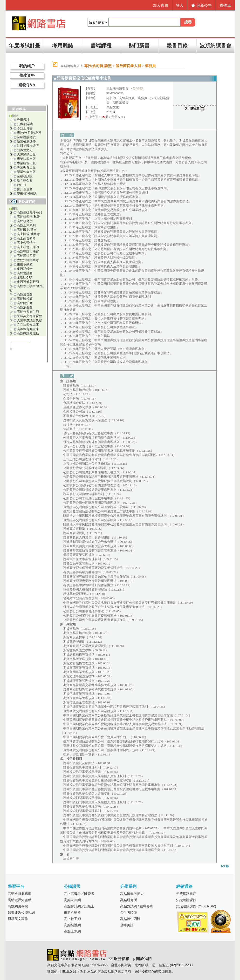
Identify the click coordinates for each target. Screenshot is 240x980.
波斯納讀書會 (216, 45)
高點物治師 (25, 303)
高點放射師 (25, 307)
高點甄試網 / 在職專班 (137, 906)
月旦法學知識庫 (28, 325)
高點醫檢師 (25, 299)
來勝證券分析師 (28, 282)
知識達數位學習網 (21, 912)
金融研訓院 (25, 176)
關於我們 (144, 959)
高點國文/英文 (27, 230)
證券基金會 (25, 180)
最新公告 (201, 5)
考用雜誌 (63, 45)
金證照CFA (25, 277)
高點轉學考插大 (132, 894)
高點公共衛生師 (28, 312)
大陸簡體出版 (26, 154)
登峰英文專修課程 (29, 316)
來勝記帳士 (25, 269)
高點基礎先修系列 (29, 212)
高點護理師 (25, 294)
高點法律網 (72, 900)
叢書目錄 (177, 45)
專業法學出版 (26, 159)
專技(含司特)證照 (29, 133)
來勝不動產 (25, 264)
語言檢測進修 (26, 141)
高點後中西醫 (130, 919)
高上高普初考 (26, 238)
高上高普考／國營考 (79, 894)
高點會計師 (25, 273)
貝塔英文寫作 (18, 919)
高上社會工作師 (28, 247)
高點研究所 (25, 221)
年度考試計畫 (25, 45)
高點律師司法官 (28, 251)
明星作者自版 (26, 172)
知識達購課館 (186, 900)
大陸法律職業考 (28, 260)
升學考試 (23, 120)
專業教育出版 (26, 167)
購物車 (225, 5)
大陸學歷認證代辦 (29, 320)
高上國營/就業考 (28, 234)
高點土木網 (72, 931)
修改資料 (27, 75)
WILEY (22, 185)
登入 (180, 5)
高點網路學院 (18, 906)
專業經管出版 (26, 163)
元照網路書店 (186, 894)
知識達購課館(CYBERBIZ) (196, 906)
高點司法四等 (26, 256)
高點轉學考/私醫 (28, 217)
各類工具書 (25, 128)
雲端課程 (101, 45)
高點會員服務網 (20, 894)
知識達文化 (25, 150)
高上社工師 (72, 919)
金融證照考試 (26, 137)
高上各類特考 (26, 243)
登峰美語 (127, 925)
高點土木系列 (26, 225)
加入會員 (161, 5)
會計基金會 (25, 189)
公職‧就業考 (25, 124)
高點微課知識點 (28, 333)
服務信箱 (122, 959)
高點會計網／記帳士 (79, 906)
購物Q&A (27, 85)
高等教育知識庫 (28, 329)
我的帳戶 (27, 66)
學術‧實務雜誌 (27, 194)
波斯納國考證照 (28, 146)
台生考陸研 (129, 912)
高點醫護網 (72, 925)
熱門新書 (139, 45)
